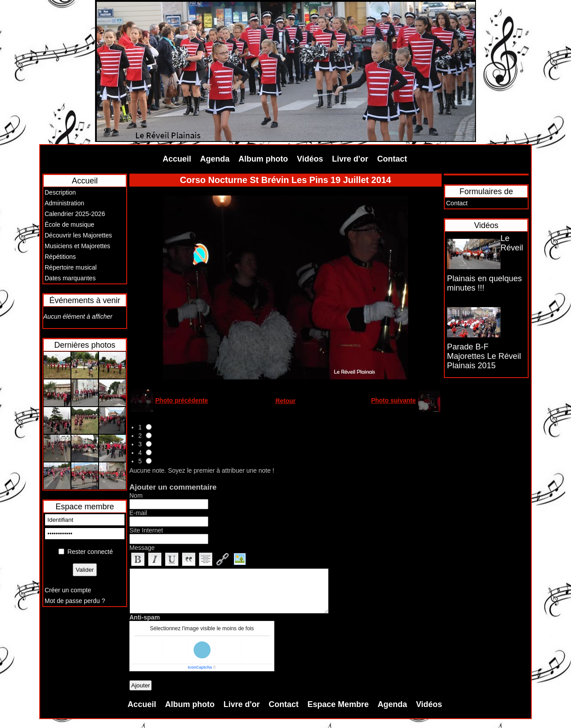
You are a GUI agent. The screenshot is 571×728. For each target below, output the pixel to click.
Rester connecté (90, 552)
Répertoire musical (71, 267)
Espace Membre (338, 704)
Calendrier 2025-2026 (75, 214)
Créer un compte (68, 590)
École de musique (69, 225)
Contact (392, 159)
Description (60, 192)
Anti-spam (145, 617)
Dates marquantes (70, 278)
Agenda (215, 159)
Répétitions (60, 257)
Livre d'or (350, 159)
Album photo (263, 159)
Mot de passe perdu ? (75, 601)
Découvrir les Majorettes (78, 235)
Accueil (177, 159)
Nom (136, 495)
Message (142, 548)
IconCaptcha (200, 667)
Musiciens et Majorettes (77, 246)
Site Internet (146, 530)
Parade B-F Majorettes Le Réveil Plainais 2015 (484, 356)
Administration (64, 203)
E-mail (138, 513)
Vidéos (310, 159)
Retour (285, 401)
